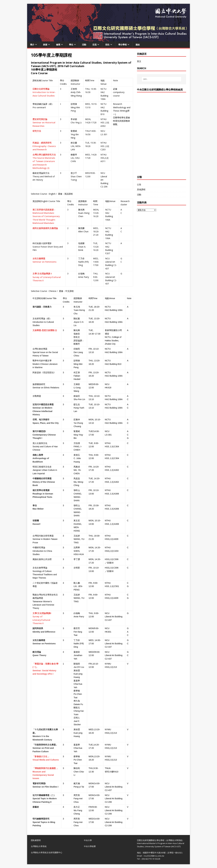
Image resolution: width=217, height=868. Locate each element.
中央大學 (88, 840)
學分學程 (123, 45)
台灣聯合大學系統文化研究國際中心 (47, 852)
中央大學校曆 (90, 846)
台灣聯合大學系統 (39, 846)
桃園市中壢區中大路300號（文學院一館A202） (163, 853)
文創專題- (37, 330)
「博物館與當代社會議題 (44, 768)
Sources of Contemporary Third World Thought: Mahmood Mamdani (46, 220)
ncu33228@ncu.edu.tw (154, 856)
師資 (45, 45)
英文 (139, 61)
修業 (58, 45)
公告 (139, 184)
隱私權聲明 (36, 840)
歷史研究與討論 (40, 119)
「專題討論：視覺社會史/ (44, 664)
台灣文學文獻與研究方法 (44, 155)
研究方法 (37, 131)
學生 (71, 45)
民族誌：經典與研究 (42, 143)
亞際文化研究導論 (41, 89)
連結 (138, 45)
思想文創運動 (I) (49, 330)
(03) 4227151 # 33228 (151, 859)
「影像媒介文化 (40, 756)
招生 (107, 45)
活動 (84, 45)
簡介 (32, 45)
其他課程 (141, 189)
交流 (94, 45)
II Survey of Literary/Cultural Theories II (47, 277)
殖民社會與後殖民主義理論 (45, 228)
